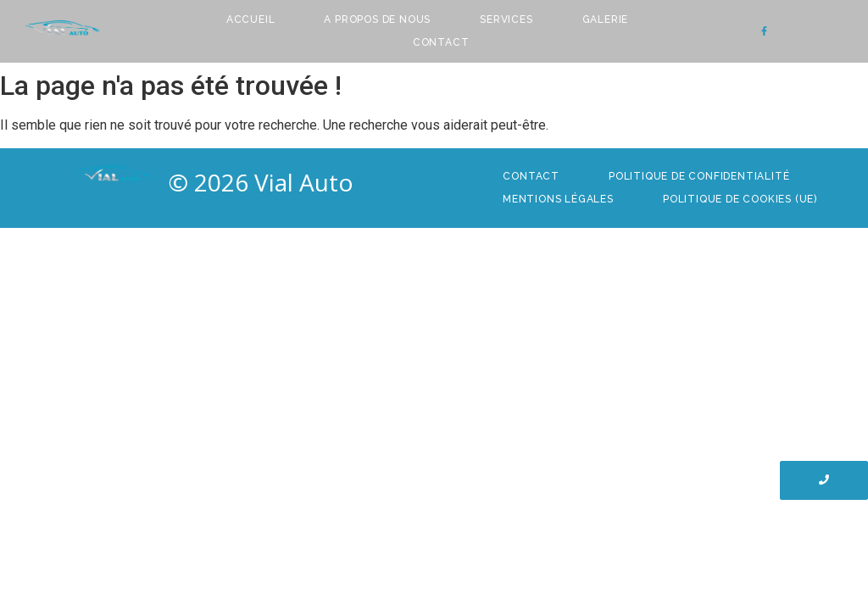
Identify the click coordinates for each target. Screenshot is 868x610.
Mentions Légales (558, 199)
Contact (441, 42)
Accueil (251, 19)
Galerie (606, 19)
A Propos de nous (377, 19)
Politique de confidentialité (699, 176)
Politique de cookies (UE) (740, 199)
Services (506, 19)
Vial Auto (304, 182)
